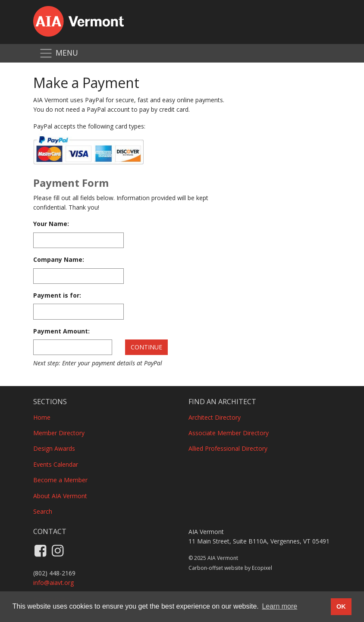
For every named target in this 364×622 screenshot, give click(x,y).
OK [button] (341, 606)
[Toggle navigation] (58, 53)
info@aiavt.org (53, 583)
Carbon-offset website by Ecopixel (230, 568)
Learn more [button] (279, 606)
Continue (146, 347)
